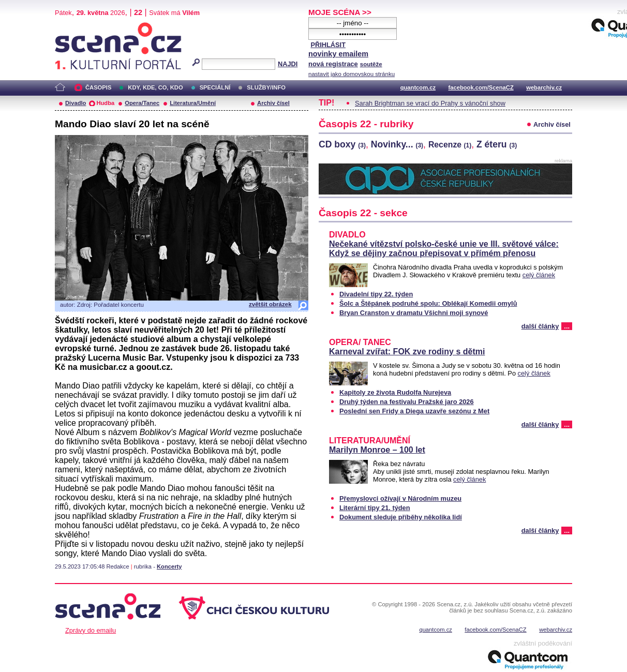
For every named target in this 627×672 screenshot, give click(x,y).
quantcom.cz (418, 87)
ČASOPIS (98, 87)
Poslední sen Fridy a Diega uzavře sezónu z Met (414, 411)
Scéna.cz (72, 27)
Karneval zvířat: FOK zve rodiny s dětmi (407, 352)
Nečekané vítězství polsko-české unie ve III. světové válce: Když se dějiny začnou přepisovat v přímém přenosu (444, 249)
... (567, 326)
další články (540, 326)
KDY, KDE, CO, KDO (155, 87)
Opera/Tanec (142, 103)
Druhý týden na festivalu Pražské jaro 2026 (407, 402)
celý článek (539, 275)
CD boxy (342, 144)
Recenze (450, 145)
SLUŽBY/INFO (266, 87)
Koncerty (169, 566)
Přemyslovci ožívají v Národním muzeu (400, 498)
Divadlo (76, 103)
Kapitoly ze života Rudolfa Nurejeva (395, 392)
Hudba (105, 103)
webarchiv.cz (544, 87)
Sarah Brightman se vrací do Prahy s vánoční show (430, 103)
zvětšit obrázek (270, 304)
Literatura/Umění (193, 103)
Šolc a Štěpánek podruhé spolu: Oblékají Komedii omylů (428, 303)
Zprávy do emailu (91, 630)
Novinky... (397, 144)
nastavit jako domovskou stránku (352, 74)
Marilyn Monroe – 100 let (377, 450)
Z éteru (497, 144)
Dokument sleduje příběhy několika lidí (401, 517)
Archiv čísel (273, 103)
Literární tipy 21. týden (375, 508)
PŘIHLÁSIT (328, 45)
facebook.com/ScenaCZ (481, 87)
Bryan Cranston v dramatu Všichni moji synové (414, 313)
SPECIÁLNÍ (215, 87)
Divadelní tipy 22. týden (376, 294)
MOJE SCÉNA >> (340, 12)
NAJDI (288, 64)
